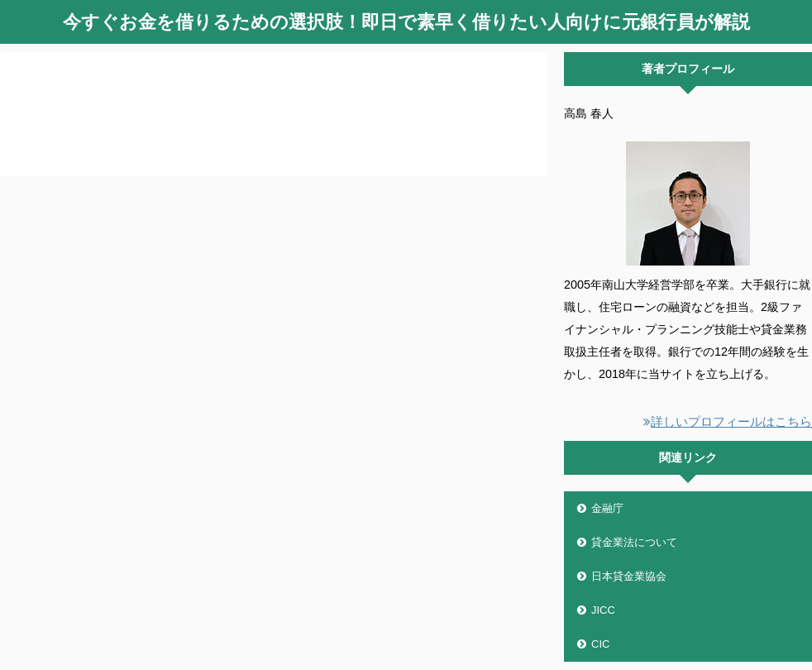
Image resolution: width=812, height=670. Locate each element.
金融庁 (607, 508)
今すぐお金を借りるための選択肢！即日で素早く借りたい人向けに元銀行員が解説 (406, 22)
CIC (600, 644)
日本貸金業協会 (629, 576)
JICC (603, 610)
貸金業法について (634, 542)
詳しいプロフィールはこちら (728, 421)
